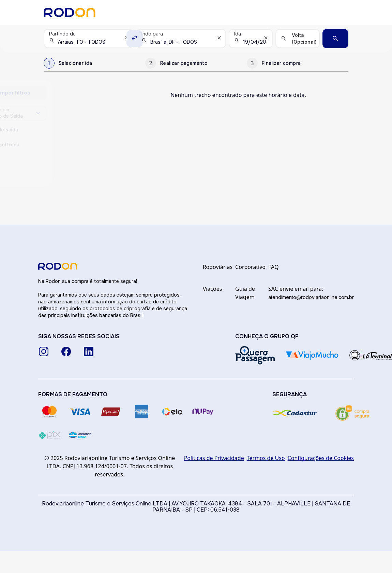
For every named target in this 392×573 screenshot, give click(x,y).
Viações (213, 289)
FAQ (273, 267)
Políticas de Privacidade (214, 458)
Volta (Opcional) (304, 38)
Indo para (152, 34)
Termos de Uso (266, 458)
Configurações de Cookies (321, 458)
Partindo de (62, 34)
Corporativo (250, 267)
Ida (238, 34)
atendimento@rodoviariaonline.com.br (311, 297)
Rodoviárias (218, 267)
